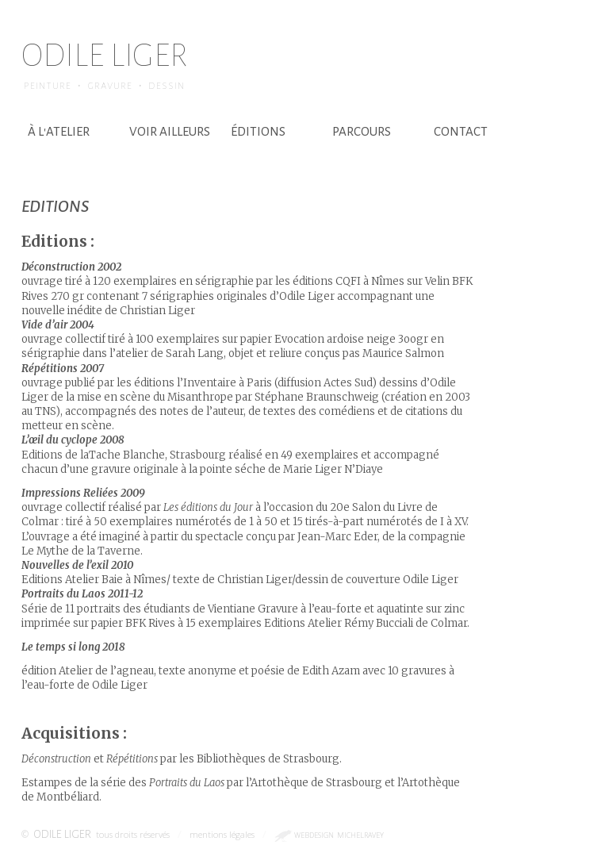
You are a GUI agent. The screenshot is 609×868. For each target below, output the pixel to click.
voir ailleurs (170, 131)
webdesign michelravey (339, 835)
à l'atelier (59, 131)
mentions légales (222, 834)
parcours (362, 131)
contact (461, 131)
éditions (258, 131)
